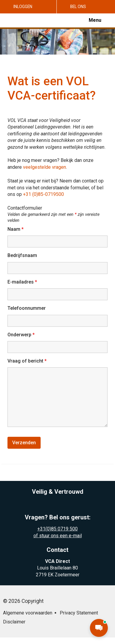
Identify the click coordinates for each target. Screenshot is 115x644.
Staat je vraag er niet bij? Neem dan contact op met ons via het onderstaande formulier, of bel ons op (56, 188)
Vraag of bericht (27, 361)
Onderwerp (21, 335)
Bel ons (78, 7)
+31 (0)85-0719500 (43, 194)
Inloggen (23, 7)
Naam (16, 229)
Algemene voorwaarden (28, 613)
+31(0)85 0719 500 (57, 529)
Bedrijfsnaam (22, 255)
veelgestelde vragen (45, 167)
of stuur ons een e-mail (58, 536)
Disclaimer (14, 622)
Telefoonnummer (27, 308)
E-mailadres (22, 282)
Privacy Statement (79, 613)
